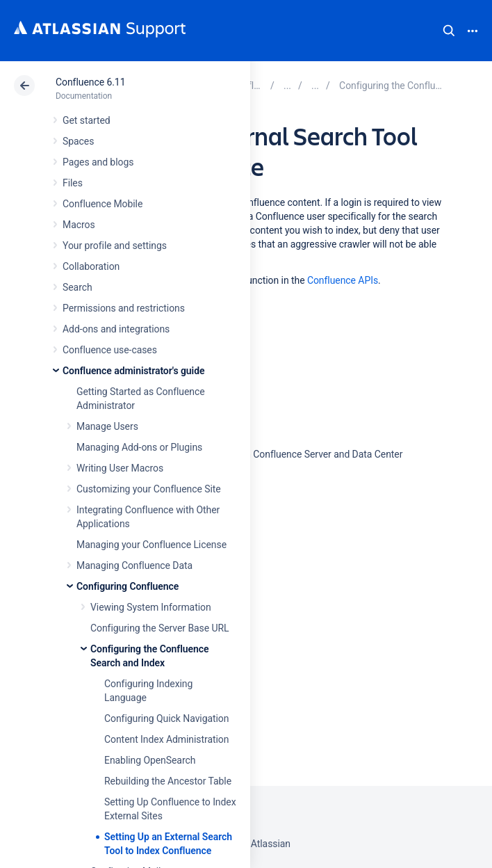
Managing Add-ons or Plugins (139, 447)
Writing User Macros (120, 468)
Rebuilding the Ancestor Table (168, 781)
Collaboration (91, 266)
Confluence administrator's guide (133, 371)
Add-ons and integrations (116, 329)
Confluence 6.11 (90, 82)
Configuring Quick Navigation (166, 718)
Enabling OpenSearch (150, 760)
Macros (79, 225)
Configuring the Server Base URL (160, 628)
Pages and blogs (98, 162)
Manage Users (107, 426)
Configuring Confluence (128, 586)
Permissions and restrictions (124, 308)
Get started (87, 120)
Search (449, 31)
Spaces (78, 141)
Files (73, 183)
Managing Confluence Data (134, 565)
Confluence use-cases (110, 350)
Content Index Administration (166, 739)
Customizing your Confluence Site (149, 489)
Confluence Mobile (102, 204)
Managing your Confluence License (151, 545)
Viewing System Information (151, 607)
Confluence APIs (343, 280)
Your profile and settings (115, 246)
